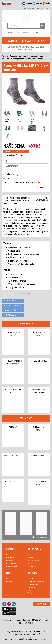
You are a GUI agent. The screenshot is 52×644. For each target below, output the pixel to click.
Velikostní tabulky (34, 561)
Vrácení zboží (10, 558)
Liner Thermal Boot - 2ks (39, 456)
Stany (42, 41)
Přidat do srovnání (10, 310)
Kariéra (30, 590)
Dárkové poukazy (11, 579)
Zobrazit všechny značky (39, 537)
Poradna (31, 558)
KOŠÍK (48, 3)
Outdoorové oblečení (18, 56)
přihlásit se (21, 155)
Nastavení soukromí (32, 634)
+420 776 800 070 (22, 33)
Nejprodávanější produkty (17, 631)
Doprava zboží (11, 555)
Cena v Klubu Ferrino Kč (16, 151)
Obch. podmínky (11, 563)
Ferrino (5, 56)
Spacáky (28, 41)
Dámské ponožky (17, 59)
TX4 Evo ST (13, 427)
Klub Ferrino (32, 555)
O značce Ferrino (33, 584)
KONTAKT (39, 3)
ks (11, 161)
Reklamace (9, 561)
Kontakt (30, 579)
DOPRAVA (29, 3)
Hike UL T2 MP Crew (13, 482)
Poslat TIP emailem (10, 315)
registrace (44, 8)
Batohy (12, 41)
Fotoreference (32, 587)
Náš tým (31, 593)
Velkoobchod (17, 634)
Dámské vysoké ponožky (35, 59)
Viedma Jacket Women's (13, 456)
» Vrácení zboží (41, 187)
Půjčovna (9, 582)
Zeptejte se (31, 563)
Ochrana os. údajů (12, 566)
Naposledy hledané (36, 631)
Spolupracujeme (33, 566)
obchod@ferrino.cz (26, 623)
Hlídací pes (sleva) (10, 301)
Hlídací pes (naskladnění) (12, 306)
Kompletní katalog (42, 604)
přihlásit (30, 8)
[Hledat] (42, 26)
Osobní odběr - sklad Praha (36, 582)
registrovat (11, 155)
